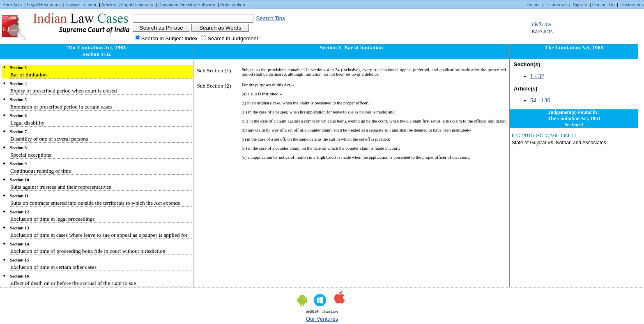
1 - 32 (537, 76)
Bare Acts (12, 5)
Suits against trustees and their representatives (61, 187)
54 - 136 (540, 100)
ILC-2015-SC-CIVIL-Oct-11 (545, 135)
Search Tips (270, 18)
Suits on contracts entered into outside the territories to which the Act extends (95, 203)
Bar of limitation (29, 75)
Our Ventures (322, 319)
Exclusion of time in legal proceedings (52, 219)
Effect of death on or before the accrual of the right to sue (73, 283)
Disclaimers (631, 5)
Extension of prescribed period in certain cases (61, 107)
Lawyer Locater (81, 5)
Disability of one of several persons (49, 139)
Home (532, 5)
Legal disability (27, 123)
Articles (108, 5)
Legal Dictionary (137, 5)
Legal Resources (44, 5)
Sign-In (580, 5)
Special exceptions (31, 155)
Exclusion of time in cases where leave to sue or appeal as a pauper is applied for (99, 235)
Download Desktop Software (187, 5)
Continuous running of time (41, 171)
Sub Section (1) (214, 71)
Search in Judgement (233, 38)
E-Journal (557, 5)
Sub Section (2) (214, 86)
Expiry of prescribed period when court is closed (63, 91)
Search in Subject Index (169, 38)
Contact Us (603, 5)
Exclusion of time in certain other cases (53, 267)
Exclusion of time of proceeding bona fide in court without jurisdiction (88, 251)
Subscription (233, 5)
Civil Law (542, 24)
